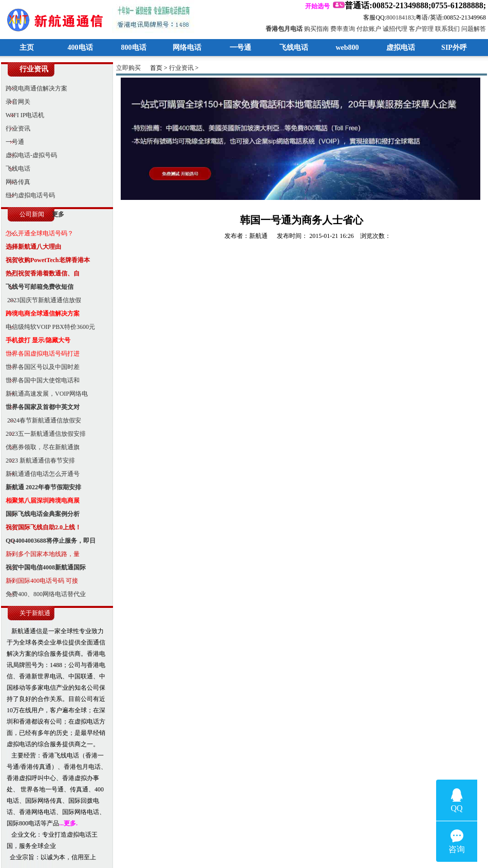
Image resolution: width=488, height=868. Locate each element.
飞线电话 (294, 48)
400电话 (80, 48)
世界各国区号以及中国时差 (40, 367)
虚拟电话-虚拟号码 (29, 155)
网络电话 (187, 48)
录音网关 (16, 102)
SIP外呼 (454, 48)
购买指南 (316, 29)
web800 (347, 48)
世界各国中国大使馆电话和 (40, 380)
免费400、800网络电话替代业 (43, 594)
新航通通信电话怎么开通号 (40, 474)
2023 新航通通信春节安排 (38, 460)
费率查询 (343, 29)
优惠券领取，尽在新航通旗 (40, 447)
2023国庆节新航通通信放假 (41, 300)
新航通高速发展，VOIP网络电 (44, 394)
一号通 (240, 48)
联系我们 (447, 29)
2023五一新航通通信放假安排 (43, 434)
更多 (58, 214)
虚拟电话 (401, 48)
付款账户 (369, 29)
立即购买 (128, 68)
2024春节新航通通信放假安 (41, 420)
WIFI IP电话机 (23, 115)
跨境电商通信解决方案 (34, 88)
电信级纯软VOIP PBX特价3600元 (48, 327)
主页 (27, 48)
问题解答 (474, 29)
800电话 (134, 48)
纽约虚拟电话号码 (28, 195)
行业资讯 (16, 128)
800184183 (400, 17)
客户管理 (421, 29)
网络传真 (16, 182)
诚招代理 (395, 29)
